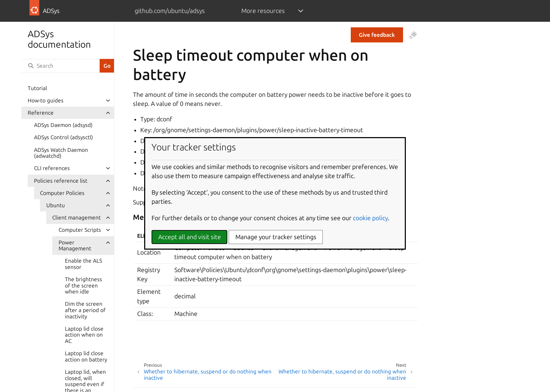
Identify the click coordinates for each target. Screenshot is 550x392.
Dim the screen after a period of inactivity (85, 310)
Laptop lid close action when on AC (84, 335)
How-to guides (46, 100)
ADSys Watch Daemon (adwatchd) (61, 153)
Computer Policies (62, 193)
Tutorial (37, 88)
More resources (263, 11)
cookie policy (370, 218)
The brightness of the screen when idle (83, 285)
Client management (76, 218)
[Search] (60, 66)
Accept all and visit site (190, 237)
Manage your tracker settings (276, 237)
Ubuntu (56, 205)
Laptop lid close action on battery (86, 356)
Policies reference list (61, 181)
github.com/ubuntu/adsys (170, 11)
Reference (41, 113)
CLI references (52, 168)
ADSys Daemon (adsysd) (63, 125)
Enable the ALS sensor (83, 264)
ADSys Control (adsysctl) (63, 137)
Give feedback (377, 35)
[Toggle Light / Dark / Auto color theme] (413, 35)
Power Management (75, 246)
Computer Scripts (80, 230)
